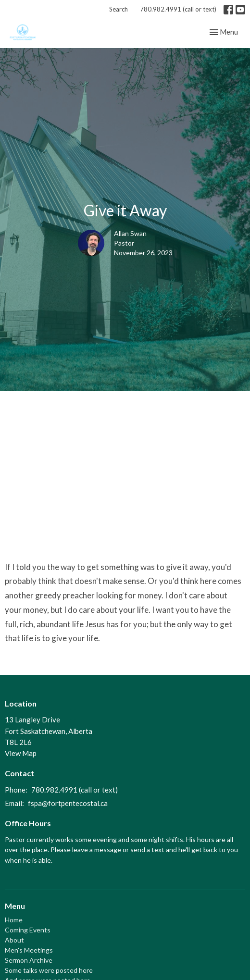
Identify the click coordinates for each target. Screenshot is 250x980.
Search (119, 9)
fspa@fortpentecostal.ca (68, 803)
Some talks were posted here (49, 970)
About (14, 940)
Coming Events (28, 930)
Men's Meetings (29, 950)
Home (14, 920)
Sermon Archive (29, 960)
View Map (21, 753)
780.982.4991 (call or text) (178, 9)
